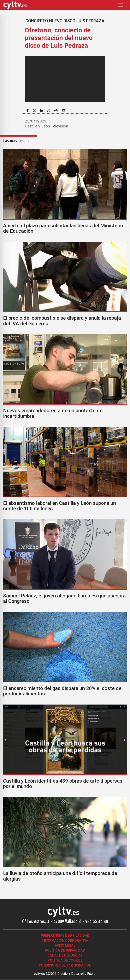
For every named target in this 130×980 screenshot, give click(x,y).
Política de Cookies (65, 960)
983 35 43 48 (97, 922)
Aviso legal (65, 945)
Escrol (92, 974)
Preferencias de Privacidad (65, 935)
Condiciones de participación (65, 965)
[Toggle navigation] (121, 5)
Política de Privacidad (65, 950)
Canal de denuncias (65, 955)
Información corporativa (65, 940)
